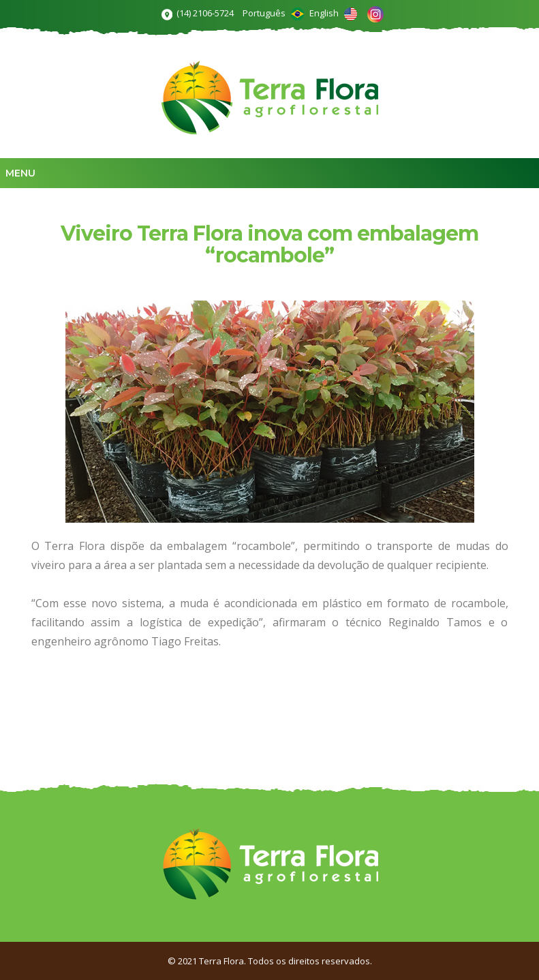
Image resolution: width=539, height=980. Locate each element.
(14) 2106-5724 (205, 13)
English (333, 13)
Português (273, 13)
